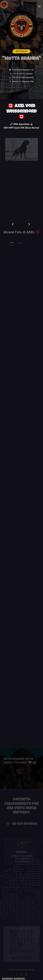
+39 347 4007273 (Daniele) (23, 74)
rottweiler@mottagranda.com (23, 70)
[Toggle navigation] (39, 6)
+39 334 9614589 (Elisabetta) (23, 78)
